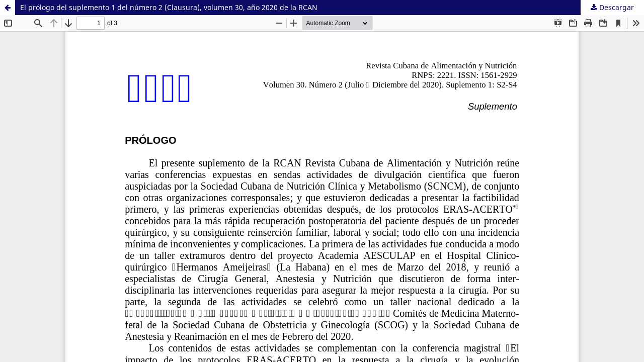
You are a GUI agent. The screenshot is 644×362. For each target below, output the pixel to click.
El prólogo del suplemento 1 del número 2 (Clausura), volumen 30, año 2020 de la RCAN (169, 7)
